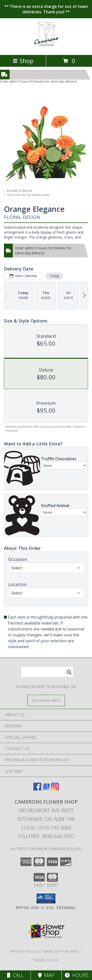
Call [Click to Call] (15, 975)
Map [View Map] (46, 975)
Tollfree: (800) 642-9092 (46, 836)
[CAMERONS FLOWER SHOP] (46, 48)
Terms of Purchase (61, 951)
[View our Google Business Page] (46, 789)
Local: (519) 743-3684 (46, 828)
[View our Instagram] (55, 789)
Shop (23, 61)
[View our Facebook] (37, 789)
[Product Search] (47, 672)
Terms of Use (46, 960)
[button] (46, 898)
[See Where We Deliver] (46, 700)
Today (54, 276)
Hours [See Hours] (77, 975)
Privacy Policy (24, 951)
